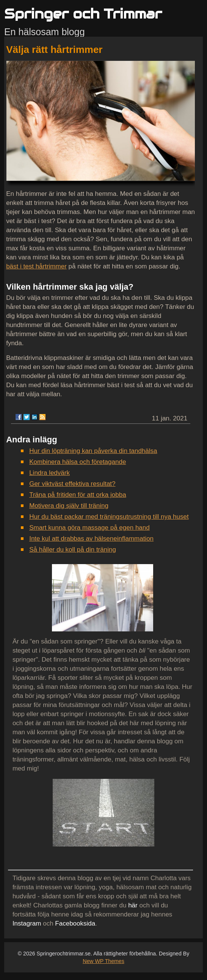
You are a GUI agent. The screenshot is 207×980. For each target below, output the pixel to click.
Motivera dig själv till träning (69, 506)
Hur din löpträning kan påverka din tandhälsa (93, 451)
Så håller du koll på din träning (73, 550)
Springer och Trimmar (83, 14)
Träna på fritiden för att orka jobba (78, 495)
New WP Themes (103, 961)
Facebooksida (75, 923)
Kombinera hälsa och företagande (78, 462)
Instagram (27, 923)
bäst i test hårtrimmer (36, 266)
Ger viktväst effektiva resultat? (72, 484)
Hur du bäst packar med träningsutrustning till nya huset (109, 517)
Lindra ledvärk (49, 473)
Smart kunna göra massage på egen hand (89, 528)
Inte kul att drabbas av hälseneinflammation (91, 539)
